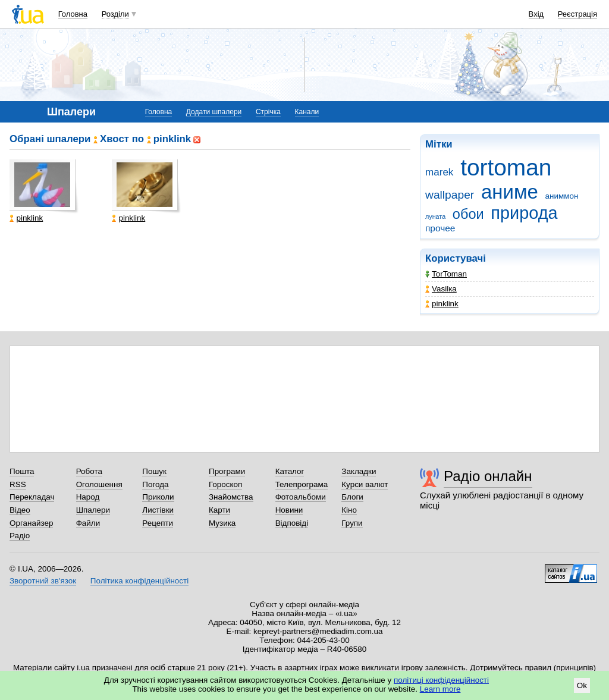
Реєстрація (577, 14)
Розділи (115, 14)
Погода (155, 484)
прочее (440, 228)
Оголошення (99, 484)
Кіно (349, 510)
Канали (307, 112)
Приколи (158, 497)
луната (435, 216)
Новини (289, 510)
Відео (20, 510)
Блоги (352, 497)
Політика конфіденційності (139, 581)
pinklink (442, 304)
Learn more (440, 689)
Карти (219, 510)
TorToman (446, 274)
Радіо (20, 536)
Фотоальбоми (301, 497)
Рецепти (158, 523)
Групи (352, 523)
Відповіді (292, 523)
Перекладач (32, 497)
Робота (89, 471)
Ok (582, 685)
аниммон (562, 196)
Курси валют (365, 484)
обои (468, 214)
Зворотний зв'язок (43, 581)
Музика (222, 523)
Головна (73, 14)
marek (439, 172)
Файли (88, 523)
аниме (510, 192)
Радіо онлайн (488, 476)
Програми (227, 471)
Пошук (154, 471)
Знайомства (231, 497)
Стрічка (268, 112)
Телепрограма (302, 484)
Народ (88, 497)
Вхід (536, 14)
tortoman (506, 167)
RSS (18, 484)
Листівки (158, 510)
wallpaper (450, 195)
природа (524, 213)
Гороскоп (225, 484)
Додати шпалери (214, 112)
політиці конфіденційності (441, 680)
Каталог (290, 471)
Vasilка (441, 289)
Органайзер (31, 523)
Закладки (359, 471)
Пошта (22, 471)
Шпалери (93, 510)
